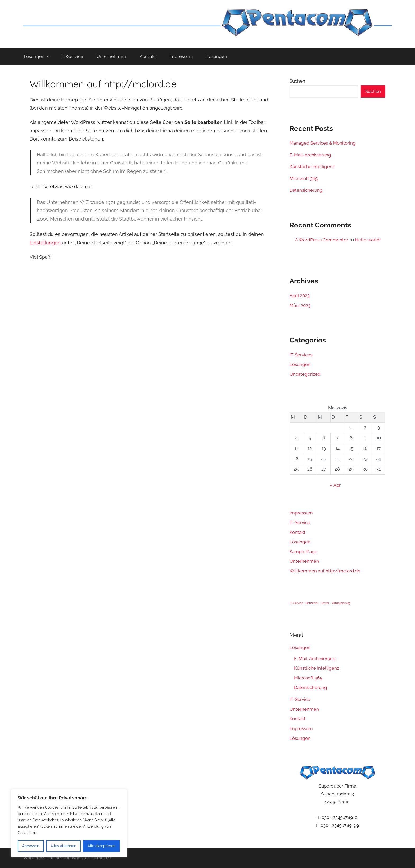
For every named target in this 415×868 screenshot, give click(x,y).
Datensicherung (306, 190)
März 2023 (300, 305)
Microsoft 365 (304, 178)
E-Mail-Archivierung (310, 155)
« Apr (335, 485)
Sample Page (303, 552)
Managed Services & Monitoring (323, 143)
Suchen (297, 81)
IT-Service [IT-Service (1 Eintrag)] (296, 603)
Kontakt (148, 56)
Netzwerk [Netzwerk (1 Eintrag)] (312, 603)
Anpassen (31, 846)
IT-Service (72, 56)
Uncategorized (305, 374)
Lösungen (37, 56)
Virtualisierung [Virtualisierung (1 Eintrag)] (341, 603)
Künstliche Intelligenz (312, 167)
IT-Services (301, 355)
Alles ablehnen (63, 846)
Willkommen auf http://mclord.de (325, 571)
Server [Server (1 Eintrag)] (325, 603)
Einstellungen (45, 243)
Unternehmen (111, 56)
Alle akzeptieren (102, 846)
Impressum (181, 56)
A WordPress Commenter (322, 240)
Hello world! (368, 240)
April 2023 (300, 296)
